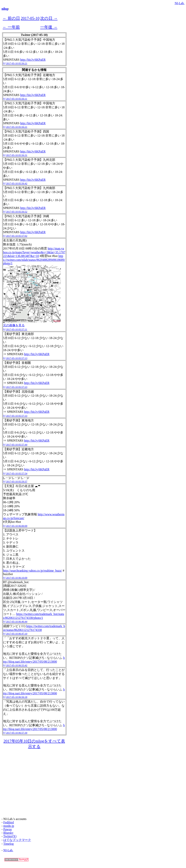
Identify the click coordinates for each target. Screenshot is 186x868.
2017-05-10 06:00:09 (17, 526)
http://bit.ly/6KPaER (33, 60)
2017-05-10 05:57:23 (17, 387)
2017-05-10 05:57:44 (17, 445)
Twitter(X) (10, 836)
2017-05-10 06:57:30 (17, 733)
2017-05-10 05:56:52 (17, 212)
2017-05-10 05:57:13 (17, 358)
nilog (5, 9)
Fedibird (8, 822)
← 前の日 (11, 18)
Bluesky (8, 833)
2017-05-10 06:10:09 (17, 578)
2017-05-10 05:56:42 (17, 183)
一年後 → (49, 27)
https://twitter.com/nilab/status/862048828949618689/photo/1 (34, 260)
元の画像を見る (14, 325)
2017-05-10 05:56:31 (17, 155)
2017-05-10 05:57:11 (17, 329)
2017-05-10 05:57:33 (17, 416)
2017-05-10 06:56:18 (17, 697)
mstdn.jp (9, 826)
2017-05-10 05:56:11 (17, 99)
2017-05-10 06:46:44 (17, 621)
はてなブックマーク (17, 840)
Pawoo (8, 829)
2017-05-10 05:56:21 (17, 63)
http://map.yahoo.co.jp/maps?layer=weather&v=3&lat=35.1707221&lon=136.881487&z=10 (34, 252)
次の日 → (49, 18)
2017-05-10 (30, 18)
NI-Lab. (180, 3)
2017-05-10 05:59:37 (17, 481)
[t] (4, 63)
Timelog (8, 844)
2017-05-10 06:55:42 (17, 665)
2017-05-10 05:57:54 (17, 473)
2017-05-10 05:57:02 (17, 236)
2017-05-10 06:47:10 (17, 634)
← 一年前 (11, 27)
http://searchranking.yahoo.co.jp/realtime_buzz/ (33, 571)
